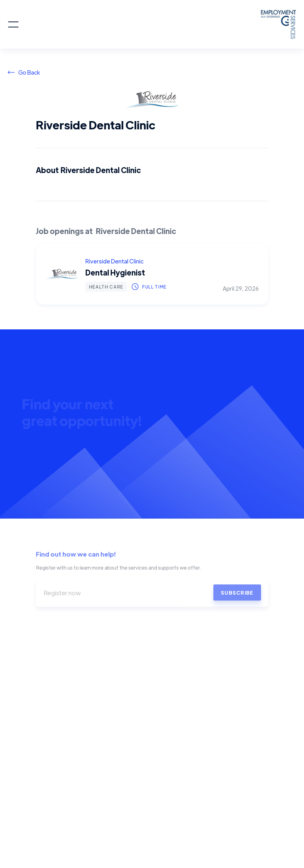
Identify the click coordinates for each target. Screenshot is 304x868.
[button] (13, 24)
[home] (158, 24)
